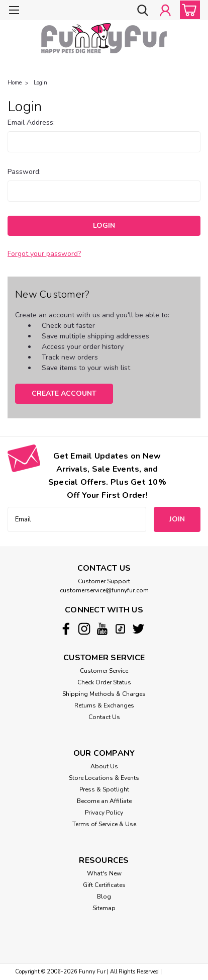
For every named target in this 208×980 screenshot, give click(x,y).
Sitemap (104, 908)
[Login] (165, 11)
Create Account (64, 393)
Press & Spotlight (104, 789)
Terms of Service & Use (104, 824)
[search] (143, 11)
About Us (104, 766)
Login (40, 83)
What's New (104, 873)
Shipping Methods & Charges (104, 694)
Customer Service (104, 671)
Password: (24, 172)
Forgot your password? (44, 254)
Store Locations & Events (104, 778)
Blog (104, 897)
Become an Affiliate (104, 801)
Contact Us (104, 717)
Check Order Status (104, 682)
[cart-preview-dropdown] (188, 10)
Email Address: (31, 122)
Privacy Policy (104, 813)
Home (15, 83)
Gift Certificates (104, 885)
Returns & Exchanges (104, 705)
